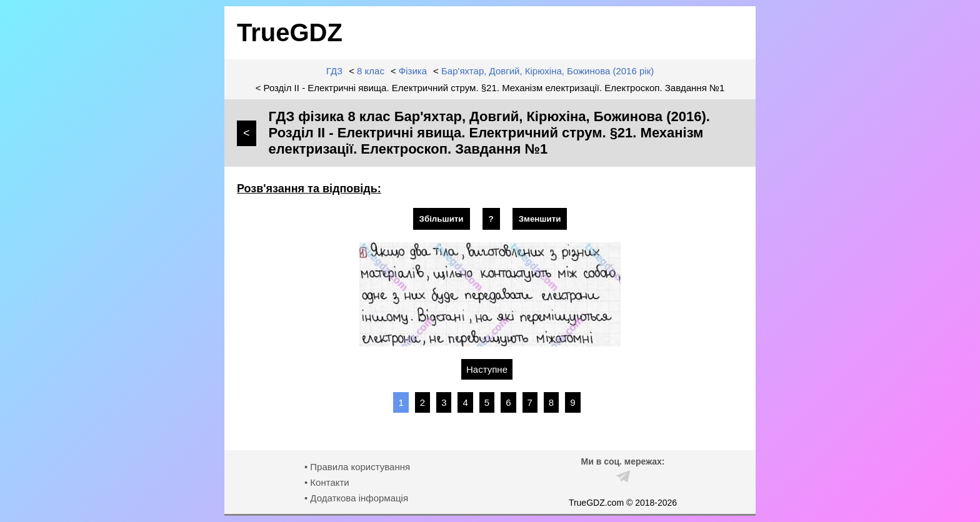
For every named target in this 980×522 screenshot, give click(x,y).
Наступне (487, 369)
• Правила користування (357, 467)
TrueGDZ (290, 32)
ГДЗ (334, 71)
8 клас (371, 71)
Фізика (413, 71)
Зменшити (540, 219)
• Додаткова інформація (356, 498)
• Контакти (327, 482)
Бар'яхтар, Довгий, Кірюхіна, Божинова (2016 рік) (547, 71)
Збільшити (442, 219)
